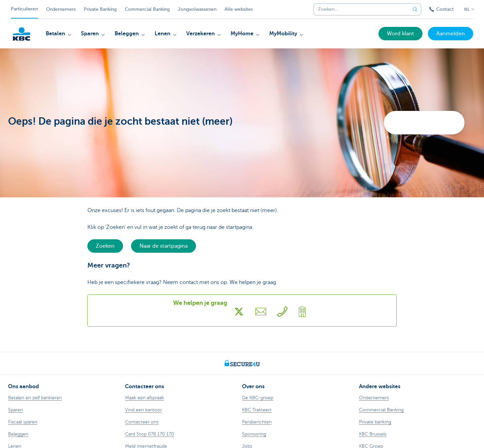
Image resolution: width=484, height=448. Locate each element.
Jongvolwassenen (197, 9)
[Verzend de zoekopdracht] (415, 9)
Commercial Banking (147, 9)
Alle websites (239, 9)
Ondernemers (61, 9)
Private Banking (100, 9)
